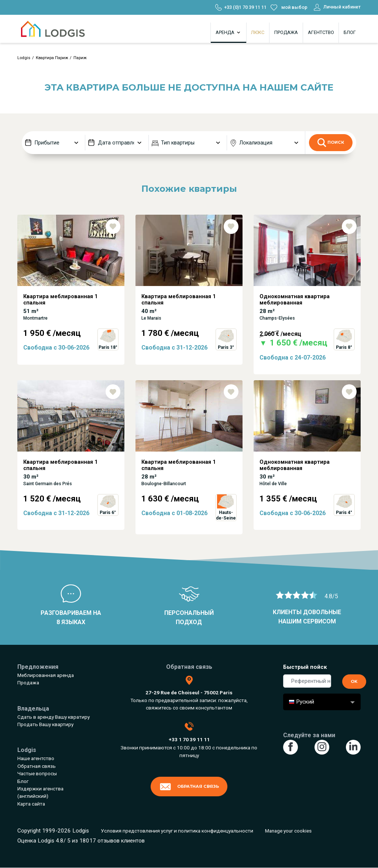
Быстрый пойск (305, 667)
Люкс (258, 32)
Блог (350, 32)
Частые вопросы (37, 773)
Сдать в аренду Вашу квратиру (54, 717)
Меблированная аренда (46, 675)
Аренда (228, 33)
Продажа (286, 32)
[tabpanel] (71, 297)
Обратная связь (37, 766)
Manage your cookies (288, 831)
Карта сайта (31, 804)
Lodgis (24, 58)
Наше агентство (36, 758)
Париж (80, 58)
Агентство (321, 32)
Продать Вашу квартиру (45, 724)
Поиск (331, 143)
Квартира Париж (52, 58)
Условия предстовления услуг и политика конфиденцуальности (177, 831)
